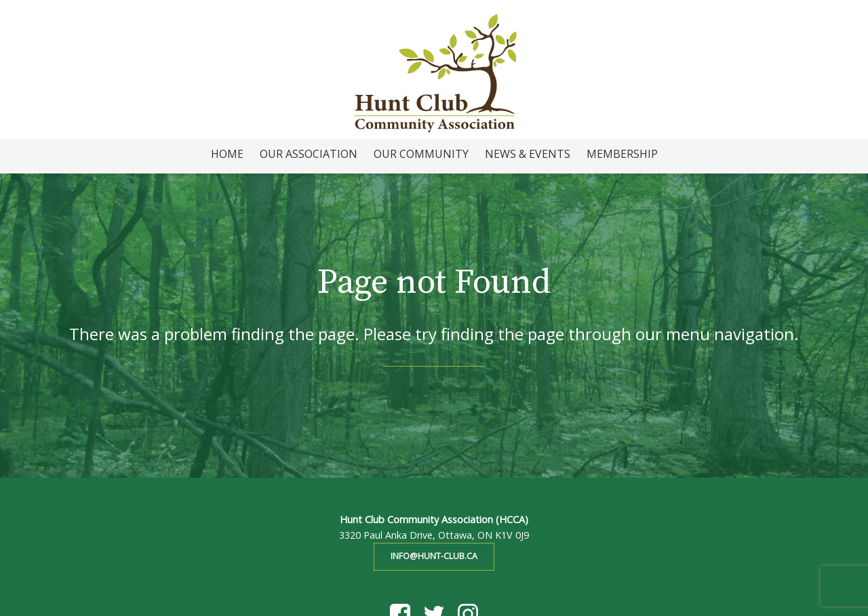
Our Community (421, 154)
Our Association (309, 154)
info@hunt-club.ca (434, 556)
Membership (622, 154)
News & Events (528, 154)
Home (227, 154)
